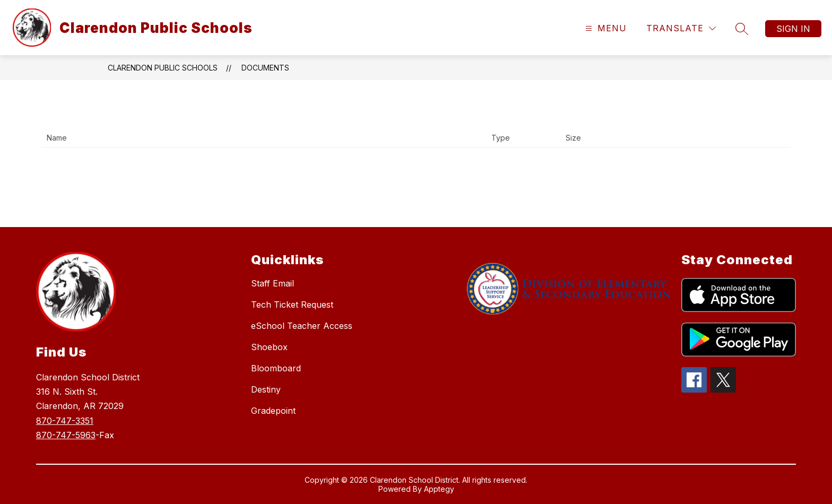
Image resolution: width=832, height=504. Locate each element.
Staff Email (272, 283)
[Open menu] (605, 28)
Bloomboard (276, 368)
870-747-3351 (65, 421)
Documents (265, 68)
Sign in (793, 29)
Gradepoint (273, 411)
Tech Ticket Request (292, 305)
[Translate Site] (681, 28)
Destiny (266, 389)
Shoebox (269, 347)
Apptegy (439, 489)
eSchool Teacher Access (302, 326)
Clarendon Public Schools (163, 68)
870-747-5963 (66, 435)
